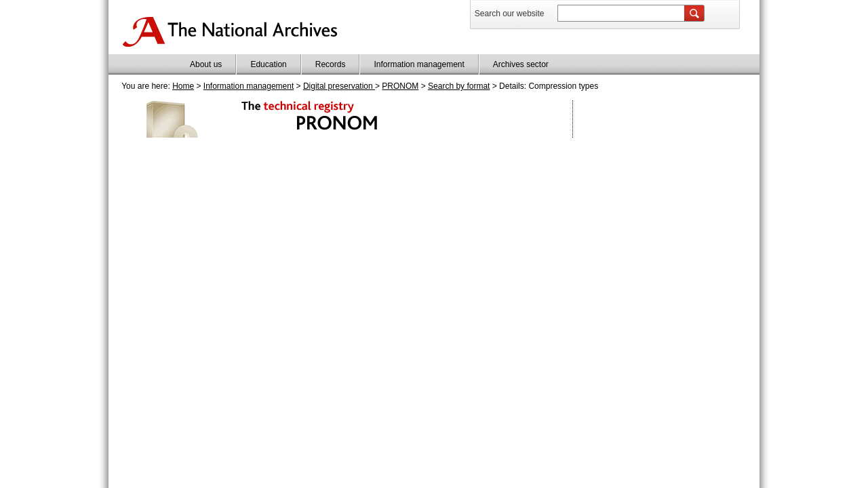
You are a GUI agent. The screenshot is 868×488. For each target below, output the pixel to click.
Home (183, 86)
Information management (419, 64)
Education (268, 64)
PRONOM (400, 86)
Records (331, 64)
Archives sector (521, 64)
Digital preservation (339, 86)
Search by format (459, 86)
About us (206, 64)
